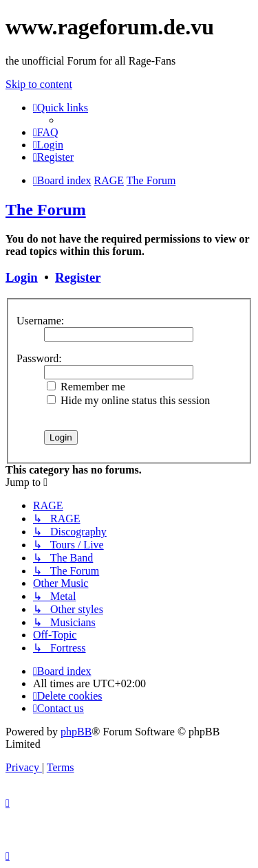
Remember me (86, 387)
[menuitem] (46, 132)
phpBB (76, 732)
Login (22, 277)
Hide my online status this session (128, 400)
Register (78, 277)
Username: (40, 321)
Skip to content (39, 84)
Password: (39, 358)
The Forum (46, 210)
